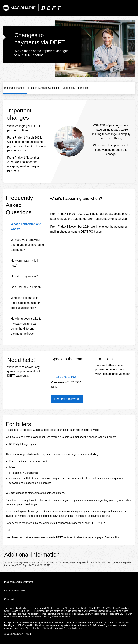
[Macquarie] (19, 8)
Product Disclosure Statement (19, 582)
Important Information (15, 591)
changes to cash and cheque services (78, 430)
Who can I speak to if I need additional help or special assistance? (25, 303)
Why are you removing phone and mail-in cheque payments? (27, 245)
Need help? (69, 88)
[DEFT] (51, 8)
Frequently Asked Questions (44, 88)
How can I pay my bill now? (24, 263)
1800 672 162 (97, 523)
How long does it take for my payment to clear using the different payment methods (27, 326)
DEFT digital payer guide (23, 444)
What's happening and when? (26, 226)
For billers (84, 88)
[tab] (25, 227)
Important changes (15, 88)
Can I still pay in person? (27, 287)
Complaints (10, 599)
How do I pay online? (24, 276)
